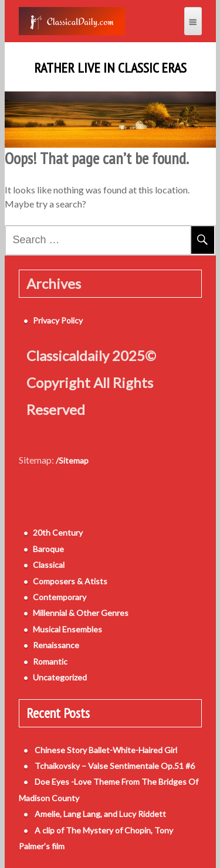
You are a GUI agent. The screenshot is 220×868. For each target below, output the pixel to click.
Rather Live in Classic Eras (110, 68)
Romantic (50, 661)
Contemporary (60, 597)
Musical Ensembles (67, 629)
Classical (49, 565)
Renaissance (56, 645)
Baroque (48, 549)
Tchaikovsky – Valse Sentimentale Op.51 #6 (115, 766)
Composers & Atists (70, 581)
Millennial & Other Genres (81, 613)
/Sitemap (72, 460)
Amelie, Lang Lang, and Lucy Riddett (100, 814)
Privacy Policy (58, 320)
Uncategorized (60, 677)
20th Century (58, 532)
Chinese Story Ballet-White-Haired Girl (106, 750)
